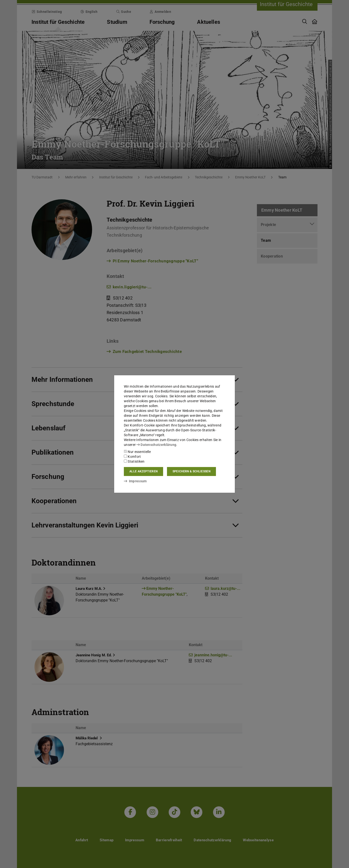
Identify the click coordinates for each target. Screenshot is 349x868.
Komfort (132, 457)
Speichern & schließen (191, 471)
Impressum (135, 481)
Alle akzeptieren (143, 471)
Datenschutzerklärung (156, 445)
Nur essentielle (137, 452)
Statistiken (134, 461)
